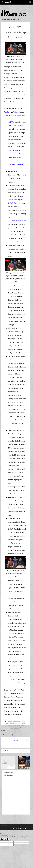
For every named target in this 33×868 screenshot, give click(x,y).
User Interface (15, 729)
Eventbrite (11, 164)
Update (23, 727)
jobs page (19, 249)
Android (10, 722)
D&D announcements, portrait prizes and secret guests (16, 154)
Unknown (15, 740)
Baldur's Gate (16, 722)
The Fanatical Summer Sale (17, 221)
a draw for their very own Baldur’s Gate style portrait (17, 200)
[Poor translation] (6, 839)
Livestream (9, 725)
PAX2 (14, 147)
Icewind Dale (13, 723)
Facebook (20, 164)
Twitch (16, 112)
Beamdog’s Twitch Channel (17, 143)
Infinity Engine (21, 723)
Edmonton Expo (13, 178)
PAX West (11, 122)
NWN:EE (18, 727)
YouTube (7, 112)
